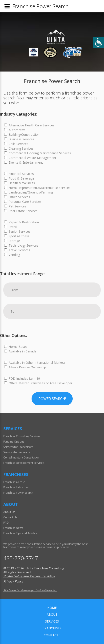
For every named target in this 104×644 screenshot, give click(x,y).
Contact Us (10, 517)
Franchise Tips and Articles (20, 533)
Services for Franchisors (18, 447)
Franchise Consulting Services (22, 436)
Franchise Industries (16, 487)
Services (52, 621)
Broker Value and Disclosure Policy (29, 576)
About (52, 614)
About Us (9, 512)
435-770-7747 (21, 558)
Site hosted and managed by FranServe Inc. (30, 590)
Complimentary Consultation (21, 457)
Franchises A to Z (14, 482)
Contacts (52, 635)
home (52, 608)
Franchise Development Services (24, 463)
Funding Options (14, 442)
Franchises (52, 628)
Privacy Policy (13, 581)
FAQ (6, 523)
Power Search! (52, 399)
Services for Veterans (17, 452)
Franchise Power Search (18, 493)
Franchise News (13, 528)
